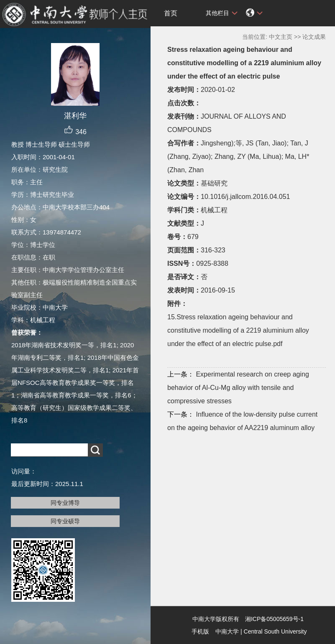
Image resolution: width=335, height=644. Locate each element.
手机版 (200, 631)
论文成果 (314, 37)
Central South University (275, 631)
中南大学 (227, 631)
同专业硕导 (65, 521)
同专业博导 (65, 503)
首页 (171, 13)
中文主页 (281, 37)
